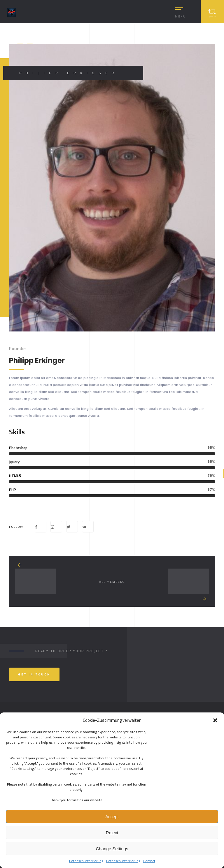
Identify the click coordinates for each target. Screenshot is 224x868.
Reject (112, 833)
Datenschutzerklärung (86, 861)
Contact (149, 861)
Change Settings (112, 849)
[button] (215, 720)
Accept (112, 817)
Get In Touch (34, 674)
